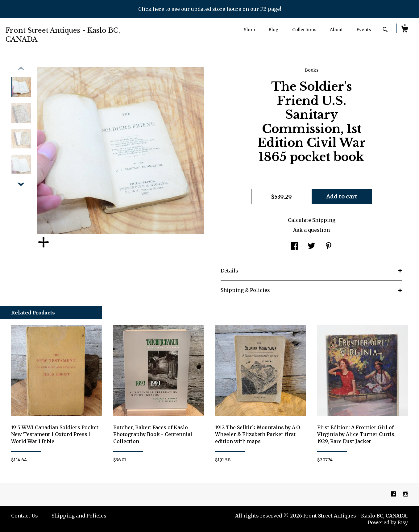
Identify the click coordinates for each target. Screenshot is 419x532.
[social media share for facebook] (294, 247)
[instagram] (406, 494)
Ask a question (311, 230)
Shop (249, 30)
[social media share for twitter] (311, 247)
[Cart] (404, 30)
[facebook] (394, 494)
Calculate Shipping (312, 220)
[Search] (385, 30)
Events (364, 30)
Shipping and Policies (79, 516)
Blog (274, 30)
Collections (304, 30)
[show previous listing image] (21, 69)
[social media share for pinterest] (329, 247)
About (336, 30)
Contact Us (25, 516)
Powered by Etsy (388, 522)
